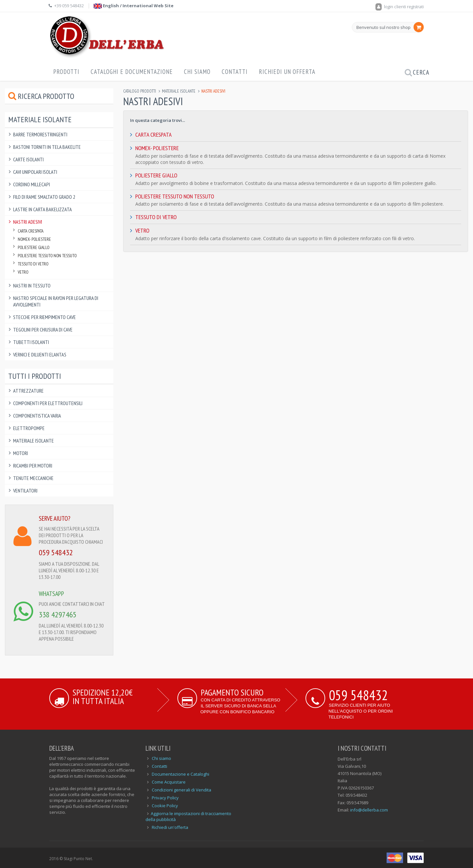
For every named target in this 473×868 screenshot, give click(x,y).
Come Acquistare (169, 782)
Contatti (235, 72)
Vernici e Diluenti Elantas (40, 354)
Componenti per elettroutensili (48, 403)
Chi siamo (161, 758)
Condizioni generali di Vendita (181, 790)
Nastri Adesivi (28, 222)
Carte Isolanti (28, 159)
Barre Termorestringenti (40, 134)
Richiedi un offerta (287, 72)
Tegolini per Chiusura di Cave (43, 330)
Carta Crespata (154, 135)
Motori (21, 453)
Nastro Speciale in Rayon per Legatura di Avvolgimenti (56, 301)
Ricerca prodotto (41, 96)
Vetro (142, 230)
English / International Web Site (134, 6)
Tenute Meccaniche (33, 478)
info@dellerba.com (369, 810)
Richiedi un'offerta (170, 827)
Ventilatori (25, 491)
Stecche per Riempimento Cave (45, 317)
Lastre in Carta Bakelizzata (43, 209)
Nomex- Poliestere (157, 148)
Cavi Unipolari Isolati (35, 172)
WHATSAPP (51, 594)
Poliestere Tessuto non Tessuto (175, 196)
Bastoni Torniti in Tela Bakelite (47, 147)
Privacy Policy (165, 798)
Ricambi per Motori (33, 466)
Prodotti (66, 72)
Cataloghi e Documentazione (132, 72)
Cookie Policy (165, 806)
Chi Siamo (197, 72)
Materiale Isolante (179, 91)
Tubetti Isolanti (31, 342)
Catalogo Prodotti (140, 91)
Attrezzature (28, 391)
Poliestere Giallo (156, 175)
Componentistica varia (37, 416)
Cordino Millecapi (32, 184)
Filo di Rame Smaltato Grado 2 (44, 197)
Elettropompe (29, 428)
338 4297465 (58, 615)
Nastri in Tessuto (32, 286)
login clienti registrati (400, 7)
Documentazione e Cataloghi (180, 774)
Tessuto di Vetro (156, 217)
